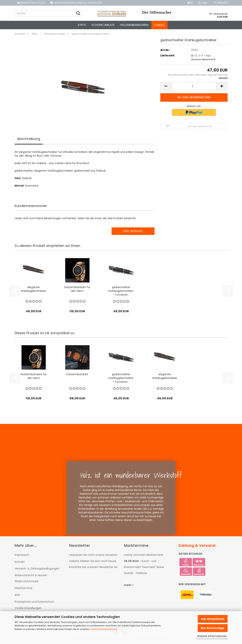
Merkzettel (221, 3)
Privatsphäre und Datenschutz (34, 602)
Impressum (22, 555)
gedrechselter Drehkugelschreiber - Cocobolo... (121, 291)
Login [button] (203, 3)
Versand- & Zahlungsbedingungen (37, 569)
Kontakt (20, 562)
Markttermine (23, 588)
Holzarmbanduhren (134, 25)
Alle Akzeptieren (213, 619)
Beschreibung (29, 139)
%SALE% (159, 25)
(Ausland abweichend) (203, 59)
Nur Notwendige (213, 628)
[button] (190, 3)
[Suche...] (78, 13)
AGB (17, 595)
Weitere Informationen (212, 636)
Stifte (82, 25)
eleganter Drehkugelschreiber (34, 289)
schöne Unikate (103, 25)
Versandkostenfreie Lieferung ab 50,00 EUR (76, 3)
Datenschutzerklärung (103, 629)
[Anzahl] (194, 86)
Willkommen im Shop (31, 3)
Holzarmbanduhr (77, 374)
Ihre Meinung (133, 231)
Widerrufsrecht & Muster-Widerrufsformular (31, 578)
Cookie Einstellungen (28, 608)
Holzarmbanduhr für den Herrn (77, 289)
